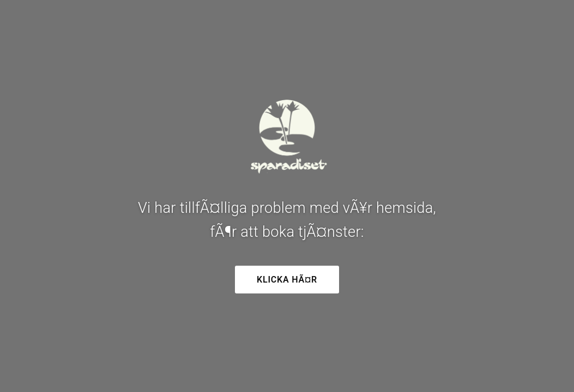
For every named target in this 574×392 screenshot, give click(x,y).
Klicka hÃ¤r (287, 280)
